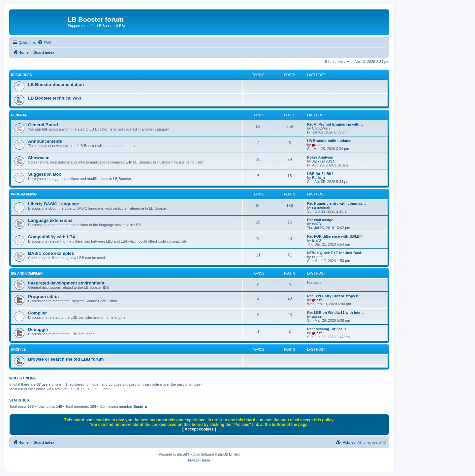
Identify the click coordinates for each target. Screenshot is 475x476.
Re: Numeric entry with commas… (337, 203)
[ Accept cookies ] (199, 429)
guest (317, 145)
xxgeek (318, 257)
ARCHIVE (18, 350)
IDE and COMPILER (27, 273)
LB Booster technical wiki (55, 98)
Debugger (38, 329)
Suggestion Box (45, 174)
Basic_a (318, 178)
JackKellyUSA (323, 161)
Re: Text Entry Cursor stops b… (334, 296)
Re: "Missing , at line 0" (327, 329)
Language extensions (50, 220)
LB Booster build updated (329, 141)
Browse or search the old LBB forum (66, 359)
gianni (317, 316)
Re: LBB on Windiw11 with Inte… (335, 312)
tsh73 (317, 224)
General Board (43, 125)
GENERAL (19, 115)
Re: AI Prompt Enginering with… (335, 124)
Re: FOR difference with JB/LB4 (334, 236)
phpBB (182, 454)
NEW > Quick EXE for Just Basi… (336, 253)
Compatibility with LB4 (51, 237)
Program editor (44, 297)
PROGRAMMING (24, 194)
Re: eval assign (320, 220)
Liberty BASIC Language (54, 204)
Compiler (37, 313)
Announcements (45, 141)
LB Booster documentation (56, 85)
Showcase (39, 158)
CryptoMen (321, 128)
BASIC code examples (51, 253)
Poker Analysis (320, 157)
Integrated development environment (66, 283)
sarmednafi (321, 207)
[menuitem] (44, 43)
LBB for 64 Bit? (320, 174)
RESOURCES (21, 75)
